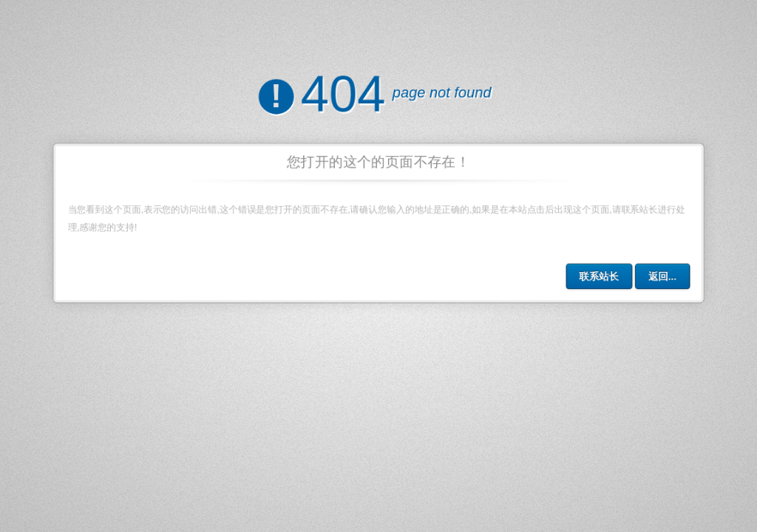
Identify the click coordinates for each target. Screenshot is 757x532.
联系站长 (603, 279)
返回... (668, 279)
